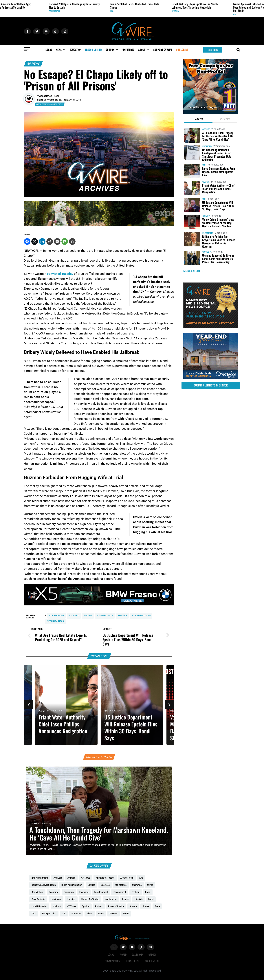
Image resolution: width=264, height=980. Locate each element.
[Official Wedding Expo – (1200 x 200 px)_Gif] (99, 225)
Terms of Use (133, 961)
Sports (33, 824)
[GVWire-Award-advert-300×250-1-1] (211, 327)
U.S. (106, 711)
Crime (173, 711)
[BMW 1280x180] (99, 604)
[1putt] (211, 113)
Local (111, 954)
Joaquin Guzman (141, 615)
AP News (33, 64)
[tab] (198, 120)
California (137, 954)
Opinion (152, 954)
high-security (105, 615)
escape (88, 615)
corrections (56, 615)
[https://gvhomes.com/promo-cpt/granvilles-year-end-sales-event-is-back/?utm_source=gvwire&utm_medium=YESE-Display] (211, 378)
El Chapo (74, 615)
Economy (207, 146)
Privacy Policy (112, 961)
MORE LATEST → (193, 271)
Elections (208, 233)
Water (42, 711)
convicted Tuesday (60, 274)
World (206, 252)
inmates (122, 615)
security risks (55, 621)
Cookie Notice (152, 961)
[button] (61, 50)
